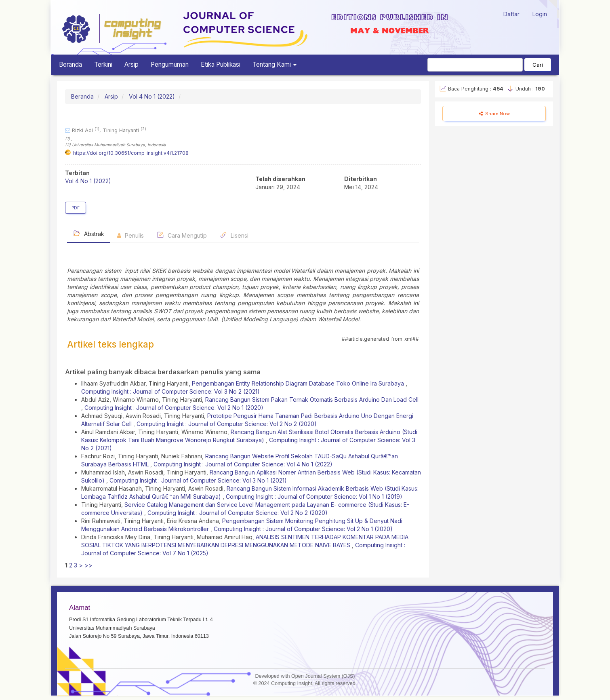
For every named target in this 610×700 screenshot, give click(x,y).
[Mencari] (475, 65)
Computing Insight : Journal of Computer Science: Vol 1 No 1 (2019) (314, 497)
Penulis (130, 235)
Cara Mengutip (182, 235)
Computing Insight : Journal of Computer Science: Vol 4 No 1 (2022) (243, 464)
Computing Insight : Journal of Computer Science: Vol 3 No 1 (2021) (198, 480)
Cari (538, 65)
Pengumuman (170, 64)
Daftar (511, 14)
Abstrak (89, 233)
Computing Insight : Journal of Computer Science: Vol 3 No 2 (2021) (170, 391)
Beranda (70, 64)
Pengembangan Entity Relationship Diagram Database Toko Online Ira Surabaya (299, 383)
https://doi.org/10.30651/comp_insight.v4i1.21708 (131, 153)
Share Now (494, 114)
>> (88, 565)
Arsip (131, 64)
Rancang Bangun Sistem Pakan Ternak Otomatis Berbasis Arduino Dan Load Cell (312, 400)
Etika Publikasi (221, 64)
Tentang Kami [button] (274, 64)
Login (540, 14)
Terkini (103, 64)
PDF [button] (76, 208)
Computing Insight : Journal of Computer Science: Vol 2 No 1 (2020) (174, 408)
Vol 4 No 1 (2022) (152, 96)
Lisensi (234, 235)
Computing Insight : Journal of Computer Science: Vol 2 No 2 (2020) (227, 424)
